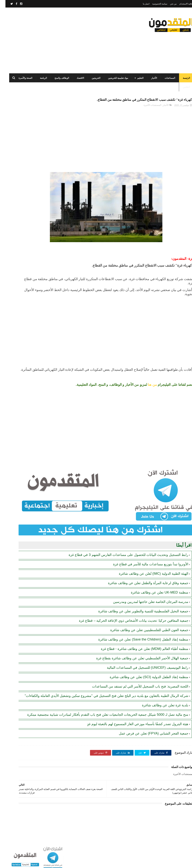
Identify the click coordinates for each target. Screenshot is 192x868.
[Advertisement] (72, 40)
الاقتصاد (75, 78)
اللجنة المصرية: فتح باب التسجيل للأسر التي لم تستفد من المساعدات (135, 682)
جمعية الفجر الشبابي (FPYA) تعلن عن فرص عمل (148, 738)
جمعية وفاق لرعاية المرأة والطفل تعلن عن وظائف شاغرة (143, 578)
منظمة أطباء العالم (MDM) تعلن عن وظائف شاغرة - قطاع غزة (139, 644)
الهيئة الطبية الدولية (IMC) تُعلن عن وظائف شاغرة (148, 569)
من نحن (168, 4)
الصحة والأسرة (20, 78)
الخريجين (91, 78)
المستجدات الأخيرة (147, 114)
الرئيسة (181, 78)
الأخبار (149, 78)
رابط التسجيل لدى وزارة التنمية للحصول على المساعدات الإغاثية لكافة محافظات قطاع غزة (22, 254)
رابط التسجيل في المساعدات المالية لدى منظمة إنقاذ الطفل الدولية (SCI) (23, 271)
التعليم (135, 78)
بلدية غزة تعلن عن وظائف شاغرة (160, 705)
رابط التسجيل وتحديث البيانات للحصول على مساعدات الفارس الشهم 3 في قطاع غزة (22, 237)
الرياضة (38, 78)
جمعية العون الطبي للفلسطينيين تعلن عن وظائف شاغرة (144, 625)
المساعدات (164, 78)
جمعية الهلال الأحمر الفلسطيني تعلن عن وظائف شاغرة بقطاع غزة (137, 654)
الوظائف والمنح (56, 78)
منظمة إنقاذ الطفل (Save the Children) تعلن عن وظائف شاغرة (138, 635)
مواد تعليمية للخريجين (113, 78)
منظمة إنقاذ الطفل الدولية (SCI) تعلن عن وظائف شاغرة (144, 672)
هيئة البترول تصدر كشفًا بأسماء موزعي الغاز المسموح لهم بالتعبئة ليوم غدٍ (132, 729)
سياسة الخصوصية (154, 4)
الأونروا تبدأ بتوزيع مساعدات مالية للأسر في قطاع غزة (145, 560)
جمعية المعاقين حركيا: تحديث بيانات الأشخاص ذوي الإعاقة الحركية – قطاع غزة (128, 616)
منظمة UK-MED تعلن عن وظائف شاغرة (154, 588)
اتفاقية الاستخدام (181, 4)
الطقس (181, 87)
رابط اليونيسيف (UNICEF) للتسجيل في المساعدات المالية (142, 663)
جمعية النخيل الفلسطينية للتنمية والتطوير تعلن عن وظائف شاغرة (138, 607)
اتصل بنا (141, 4)
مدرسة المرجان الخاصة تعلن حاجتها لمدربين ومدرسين (145, 597)
